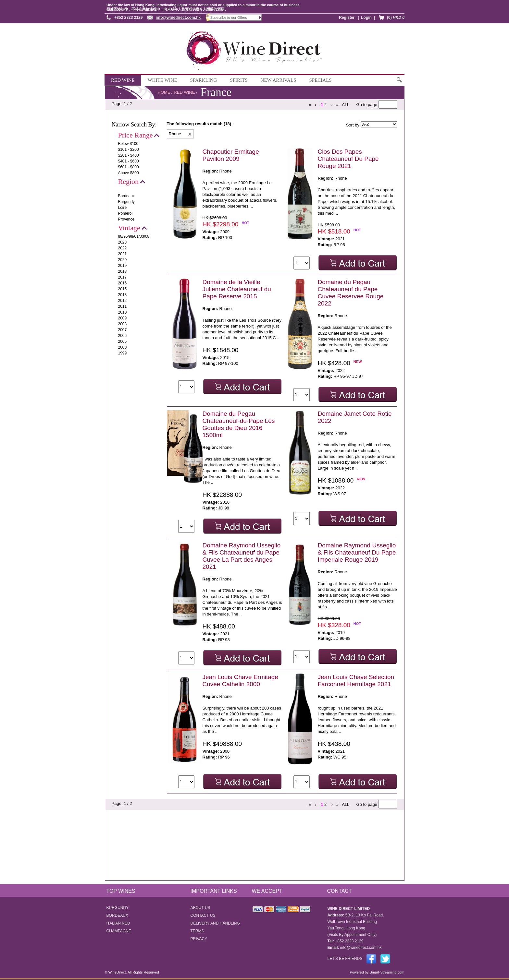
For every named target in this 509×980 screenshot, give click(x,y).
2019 (123, 266)
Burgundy (126, 202)
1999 (123, 353)
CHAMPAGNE (119, 931)
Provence (126, 219)
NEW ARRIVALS (279, 80)
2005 (123, 341)
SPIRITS (239, 80)
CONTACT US (203, 915)
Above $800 (129, 173)
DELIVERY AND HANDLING (215, 923)
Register (347, 18)
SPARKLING (204, 80)
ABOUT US (200, 908)
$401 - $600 (129, 161)
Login (366, 18)
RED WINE (123, 80)
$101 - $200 (129, 149)
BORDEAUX (117, 915)
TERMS (197, 931)
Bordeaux (126, 196)
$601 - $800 (129, 167)
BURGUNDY (118, 908)
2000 (123, 347)
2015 (123, 289)
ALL (346, 105)
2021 (123, 254)
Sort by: (353, 125)
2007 (123, 330)
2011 (123, 306)
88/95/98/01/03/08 (134, 236)
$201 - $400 (129, 155)
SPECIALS (320, 80)
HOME (164, 92)
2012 (123, 301)
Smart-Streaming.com (386, 972)
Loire (123, 208)
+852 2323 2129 (128, 18)
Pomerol (125, 213)
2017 (123, 277)
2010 (123, 312)
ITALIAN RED (118, 923)
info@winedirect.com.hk (178, 18)
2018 (123, 271)
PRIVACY (199, 939)
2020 (123, 260)
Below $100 (128, 144)
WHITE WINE (162, 80)
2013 (123, 295)
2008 (123, 324)
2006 (123, 336)
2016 (123, 283)
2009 (123, 318)
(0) (396, 18)
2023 (123, 242)
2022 (123, 248)
